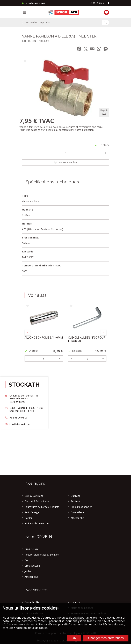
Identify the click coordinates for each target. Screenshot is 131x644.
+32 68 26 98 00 (96, 3)
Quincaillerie (77, 512)
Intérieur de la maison (37, 523)
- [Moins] (26, 153)
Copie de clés (32, 602)
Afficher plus (77, 518)
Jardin (28, 571)
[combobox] (62, 23)
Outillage (75, 496)
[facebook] (108, 3)
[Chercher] (106, 23)
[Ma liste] (106, 12)
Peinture (75, 501)
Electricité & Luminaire (37, 501)
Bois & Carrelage (34, 496)
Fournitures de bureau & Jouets (42, 507)
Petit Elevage (32, 512)
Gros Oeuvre (32, 549)
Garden (29, 518)
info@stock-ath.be (20, 424)
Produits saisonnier (81, 507)
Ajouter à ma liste (65, 162)
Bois (27, 560)
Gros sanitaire (32, 566)
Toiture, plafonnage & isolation (42, 555)
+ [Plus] (106, 153)
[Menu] (25, 12)
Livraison (76, 602)
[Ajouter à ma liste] (25, 62)
